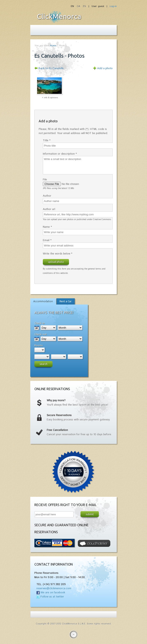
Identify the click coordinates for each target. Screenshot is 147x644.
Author (47, 196)
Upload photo (56, 262)
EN (73, 6)
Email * (47, 240)
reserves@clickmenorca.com (54, 589)
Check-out (41, 334)
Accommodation (43, 301)
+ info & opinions (50, 98)
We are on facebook (53, 593)
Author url (49, 209)
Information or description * (60, 154)
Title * (47, 141)
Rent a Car (66, 301)
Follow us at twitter (52, 597)
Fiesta (59, 17)
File (45, 180)
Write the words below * (58, 254)
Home (53, 46)
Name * (47, 227)
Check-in (40, 323)
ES (84, 6)
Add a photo (105, 68)
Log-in (113, 6)
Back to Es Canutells (51, 68)
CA (79, 6)
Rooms (39, 345)
